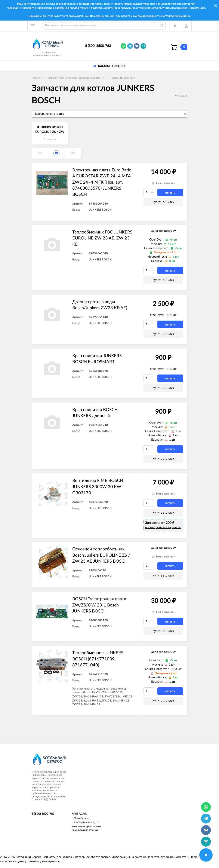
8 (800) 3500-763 (98, 46)
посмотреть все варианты (163, 527)
